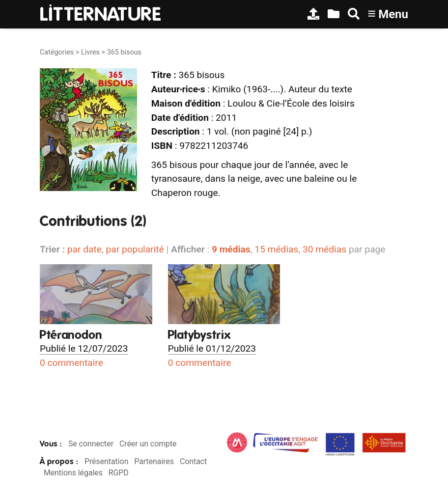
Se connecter (91, 444)
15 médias (276, 249)
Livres (90, 52)
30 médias (324, 249)
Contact (193, 461)
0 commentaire (71, 363)
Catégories (57, 52)
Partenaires (154, 461)
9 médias (231, 249)
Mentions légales (73, 473)
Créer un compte (148, 444)
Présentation (106, 461)
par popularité (135, 249)
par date (84, 249)
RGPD (119, 473)
